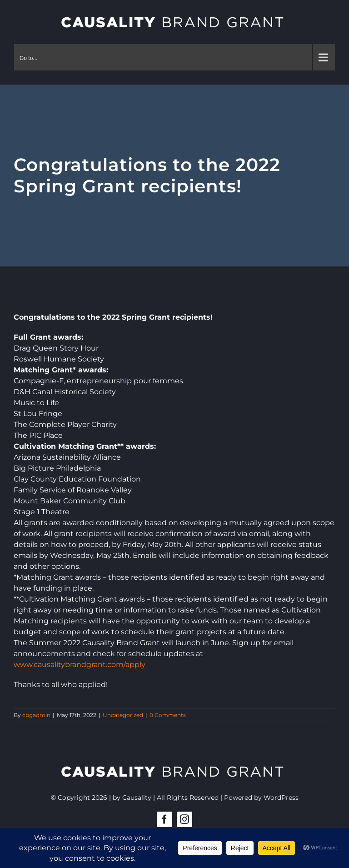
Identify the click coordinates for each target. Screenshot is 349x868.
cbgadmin (36, 715)
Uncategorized (123, 715)
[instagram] (184, 819)
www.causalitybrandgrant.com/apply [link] (80, 665)
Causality (137, 798)
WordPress (281, 798)
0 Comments (168, 715)
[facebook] (165, 819)
